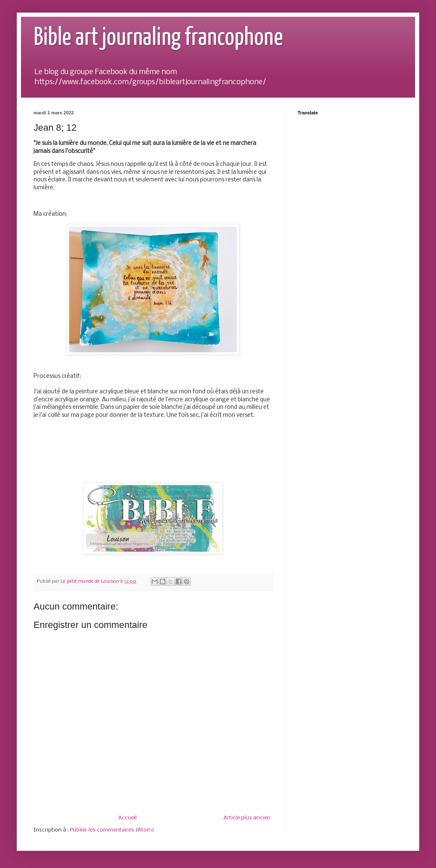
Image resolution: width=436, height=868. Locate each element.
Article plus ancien (247, 818)
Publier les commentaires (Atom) (112, 830)
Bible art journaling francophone (158, 38)
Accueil (127, 818)
